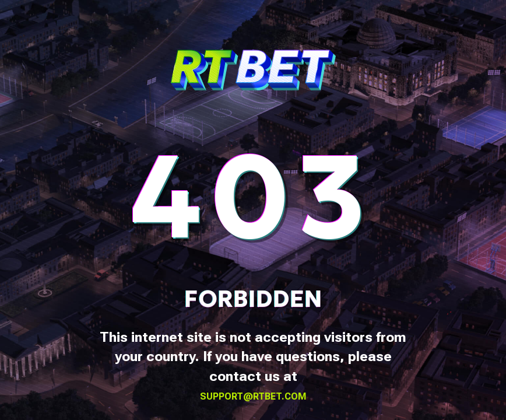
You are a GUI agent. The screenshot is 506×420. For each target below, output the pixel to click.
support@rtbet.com (253, 396)
